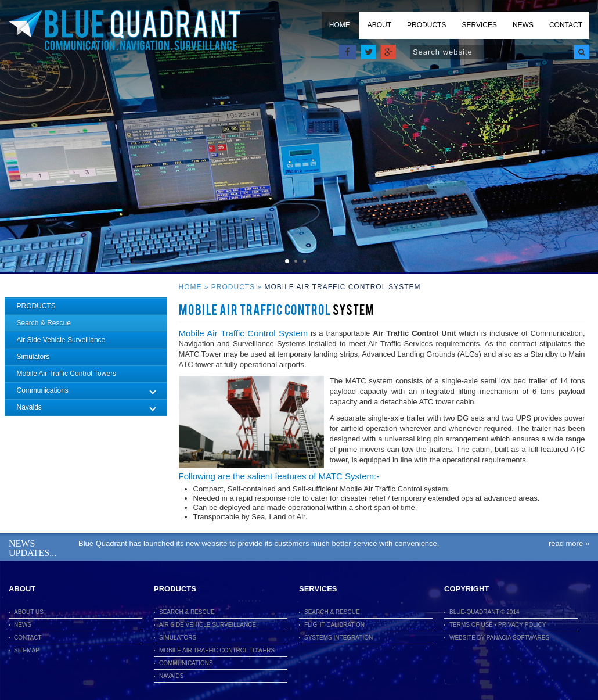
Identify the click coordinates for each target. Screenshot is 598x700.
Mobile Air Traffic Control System (343, 287)
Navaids (171, 676)
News (523, 25)
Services (479, 25)
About (379, 25)
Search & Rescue (44, 323)
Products (426, 25)
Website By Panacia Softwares (499, 638)
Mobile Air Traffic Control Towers (67, 374)
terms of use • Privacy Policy (498, 625)
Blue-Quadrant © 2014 (484, 612)
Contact (566, 25)
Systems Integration (338, 638)
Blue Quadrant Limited (124, 31)
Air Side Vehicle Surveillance (61, 340)
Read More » (569, 543)
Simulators (33, 357)
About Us (29, 612)
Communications (186, 663)
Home (340, 25)
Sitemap (27, 650)
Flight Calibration (334, 625)
